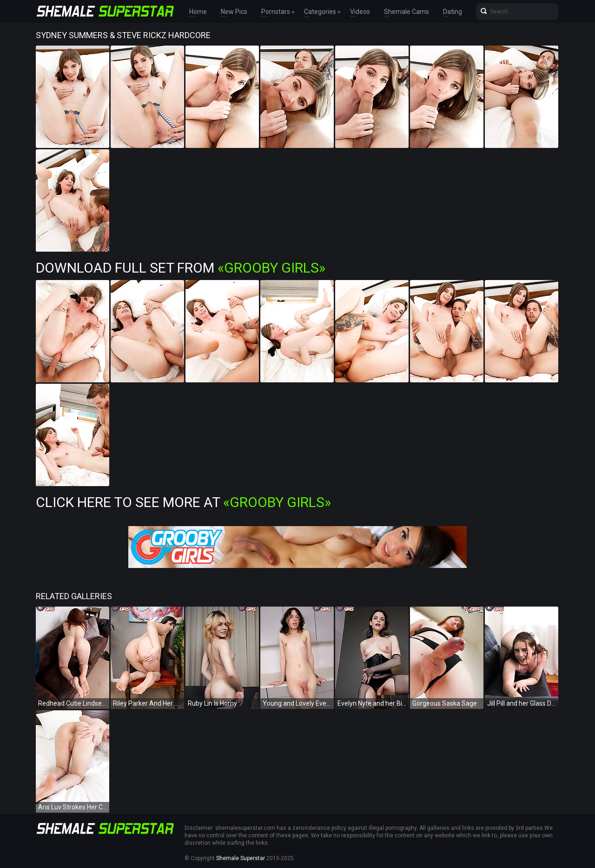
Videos (360, 12)
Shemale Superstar (241, 858)
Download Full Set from (181, 268)
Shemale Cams (407, 12)
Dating (453, 12)
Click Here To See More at (183, 502)
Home (198, 12)
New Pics (234, 12)
